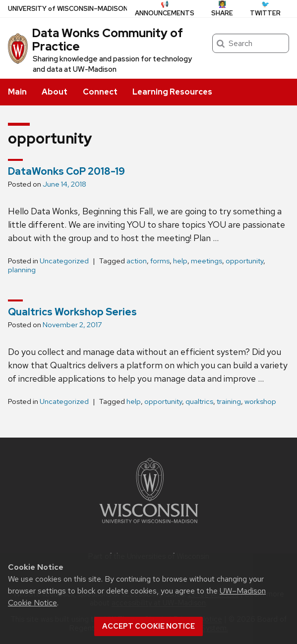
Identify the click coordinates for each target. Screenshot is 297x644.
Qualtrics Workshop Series (72, 312)
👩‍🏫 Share (222, 9)
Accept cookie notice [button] (148, 626)
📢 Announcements (165, 9)
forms (160, 261)
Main (17, 92)
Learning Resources (172, 92)
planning (22, 270)
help (180, 261)
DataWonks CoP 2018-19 (66, 171)
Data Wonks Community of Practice (107, 39)
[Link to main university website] (149, 525)
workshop (260, 401)
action (137, 261)
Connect (100, 92)
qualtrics (199, 401)
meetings (207, 261)
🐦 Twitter (265, 9)
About (55, 92)
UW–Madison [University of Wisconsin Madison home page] (68, 9)
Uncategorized (64, 261)
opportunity (244, 261)
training (229, 401)
